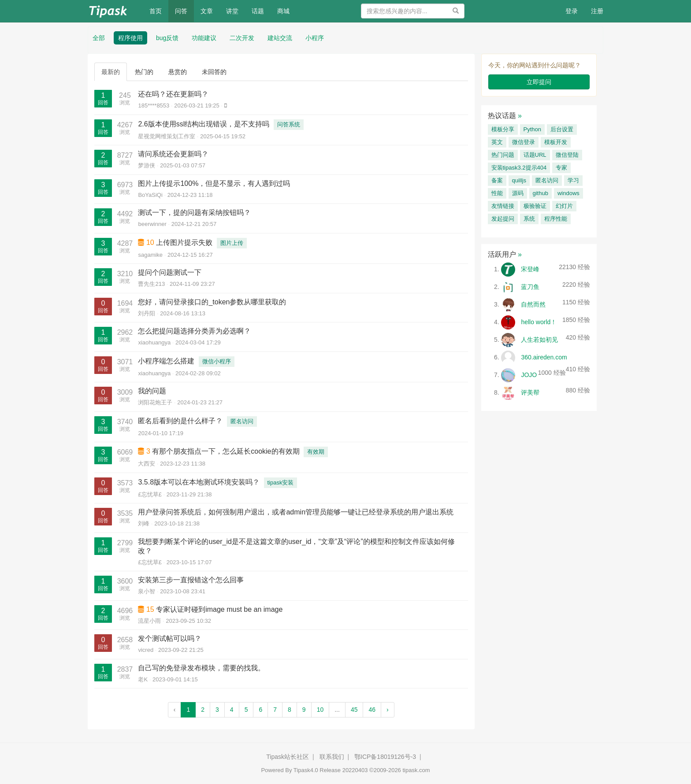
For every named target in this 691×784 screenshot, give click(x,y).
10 (320, 710)
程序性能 (556, 219)
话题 (258, 11)
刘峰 (144, 523)
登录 (572, 11)
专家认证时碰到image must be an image (219, 609)
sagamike (150, 255)
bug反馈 (167, 38)
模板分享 (503, 129)
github (541, 193)
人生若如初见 (539, 340)
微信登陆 (567, 155)
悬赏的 (178, 72)
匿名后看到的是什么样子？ (180, 421)
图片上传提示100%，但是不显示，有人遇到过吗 (214, 183)
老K (143, 679)
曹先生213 (151, 284)
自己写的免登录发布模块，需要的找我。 (201, 668)
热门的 (144, 72)
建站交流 (280, 38)
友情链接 (503, 206)
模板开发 (556, 142)
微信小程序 (217, 361)
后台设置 (562, 129)
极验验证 (535, 206)
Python (532, 129)
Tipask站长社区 (288, 757)
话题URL (535, 155)
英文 (497, 142)
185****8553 (154, 105)
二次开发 (242, 38)
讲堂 (232, 11)
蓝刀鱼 (530, 287)
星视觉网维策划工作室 (167, 136)
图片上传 (232, 243)
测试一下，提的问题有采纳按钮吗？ (194, 213)
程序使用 (130, 38)
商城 (283, 11)
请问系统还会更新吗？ (173, 154)
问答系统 (289, 124)
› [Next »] (388, 710)
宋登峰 (530, 269)
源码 (518, 193)
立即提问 (539, 82)
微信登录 (524, 142)
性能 (497, 193)
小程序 (315, 38)
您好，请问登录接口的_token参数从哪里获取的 (212, 302)
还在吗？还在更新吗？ (173, 94)
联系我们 (332, 757)
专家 (561, 168)
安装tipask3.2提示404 (519, 168)
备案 (497, 180)
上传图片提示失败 (184, 242)
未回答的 (214, 72)
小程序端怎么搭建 (166, 361)
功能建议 (204, 38)
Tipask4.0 (306, 770)
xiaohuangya (154, 342)
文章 (207, 11)
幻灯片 (564, 206)
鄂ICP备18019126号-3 (385, 757)
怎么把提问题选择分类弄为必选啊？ (194, 331)
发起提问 (503, 219)
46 (372, 710)
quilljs (519, 180)
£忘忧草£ (150, 494)
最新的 (111, 72)
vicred (146, 650)
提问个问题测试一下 (170, 272)
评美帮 (530, 392)
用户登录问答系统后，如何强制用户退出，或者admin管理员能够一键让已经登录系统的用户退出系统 (296, 512)
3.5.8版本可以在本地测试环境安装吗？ (199, 482)
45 (354, 710)
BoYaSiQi (150, 195)
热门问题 (503, 155)
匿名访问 (242, 421)
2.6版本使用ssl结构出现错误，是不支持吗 (204, 124)
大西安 (147, 464)
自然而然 (533, 304)
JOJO (529, 375)
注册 (597, 11)
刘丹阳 (147, 313)
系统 (529, 219)
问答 (181, 11)
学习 (573, 180)
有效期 (316, 452)
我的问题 (152, 391)
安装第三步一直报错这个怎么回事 (191, 580)
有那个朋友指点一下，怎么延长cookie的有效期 (226, 451)
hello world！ (539, 322)
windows (568, 193)
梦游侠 (147, 165)
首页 (159, 10)
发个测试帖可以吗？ (170, 638)
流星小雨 (149, 621)
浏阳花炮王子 (155, 402)
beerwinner (152, 224)
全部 (99, 38)
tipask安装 (281, 483)
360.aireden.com (544, 357)
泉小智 (147, 591)
